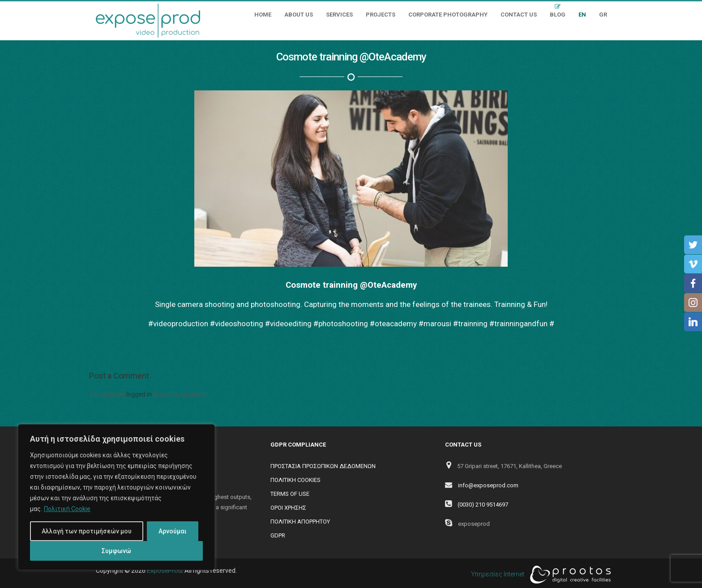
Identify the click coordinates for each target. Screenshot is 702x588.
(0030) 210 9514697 (483, 505)
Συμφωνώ (116, 551)
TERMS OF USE (290, 494)
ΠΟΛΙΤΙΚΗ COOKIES (295, 480)
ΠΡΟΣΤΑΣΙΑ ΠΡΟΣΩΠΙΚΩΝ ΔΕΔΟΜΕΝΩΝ (323, 466)
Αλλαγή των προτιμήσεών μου (87, 531)
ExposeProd (164, 571)
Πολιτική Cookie (67, 509)
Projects (381, 15)
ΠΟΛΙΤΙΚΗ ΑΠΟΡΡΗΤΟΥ (300, 522)
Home (263, 15)
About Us (299, 15)
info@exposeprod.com (488, 485)
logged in (139, 394)
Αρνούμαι (173, 531)
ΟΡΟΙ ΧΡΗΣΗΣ (288, 508)
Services (339, 15)
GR (603, 15)
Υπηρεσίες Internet (539, 575)
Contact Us (519, 15)
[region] (116, 497)
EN (582, 15)
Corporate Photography (448, 15)
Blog (558, 15)
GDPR (278, 535)
